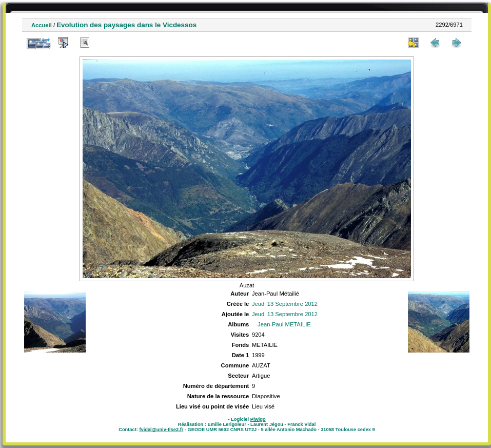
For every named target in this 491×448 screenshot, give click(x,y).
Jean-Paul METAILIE (284, 324)
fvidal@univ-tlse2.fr (161, 430)
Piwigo (258, 419)
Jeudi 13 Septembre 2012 (285, 304)
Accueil (42, 25)
